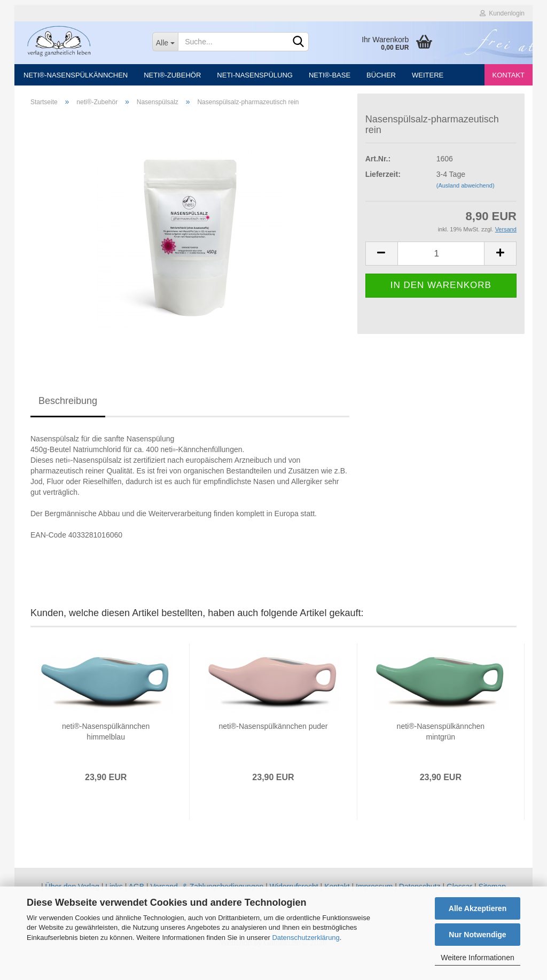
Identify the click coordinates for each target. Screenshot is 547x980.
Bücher (381, 75)
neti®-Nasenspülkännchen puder (273, 732)
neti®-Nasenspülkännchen (76, 75)
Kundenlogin (502, 13)
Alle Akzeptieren (478, 908)
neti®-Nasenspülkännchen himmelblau (106, 737)
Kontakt (509, 75)
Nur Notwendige (477, 935)
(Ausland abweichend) (466, 191)
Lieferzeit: (383, 180)
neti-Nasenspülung (255, 75)
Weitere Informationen (477, 958)
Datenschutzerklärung (306, 938)
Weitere (428, 75)
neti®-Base (330, 75)
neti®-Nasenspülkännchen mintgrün (441, 737)
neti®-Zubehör (172, 75)
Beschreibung (68, 406)
